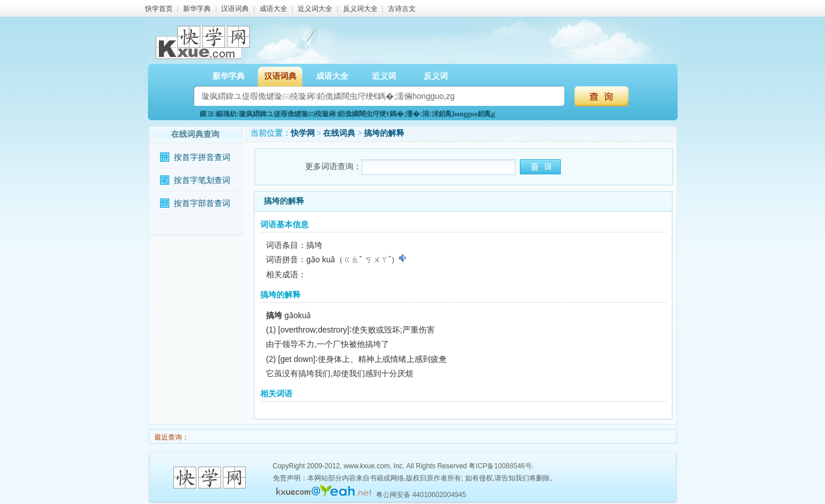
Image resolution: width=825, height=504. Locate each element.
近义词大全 (315, 9)
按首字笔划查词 (202, 180)
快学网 (303, 133)
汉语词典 (235, 9)
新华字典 (197, 9)
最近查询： (171, 437)
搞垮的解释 (384, 133)
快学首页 (159, 9)
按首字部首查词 (202, 203)
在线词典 (339, 133)
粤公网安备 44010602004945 (421, 495)
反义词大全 (360, 9)
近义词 (384, 76)
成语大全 (273, 9)
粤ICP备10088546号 (500, 466)
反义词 (436, 76)
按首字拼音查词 (202, 157)
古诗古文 (402, 9)
